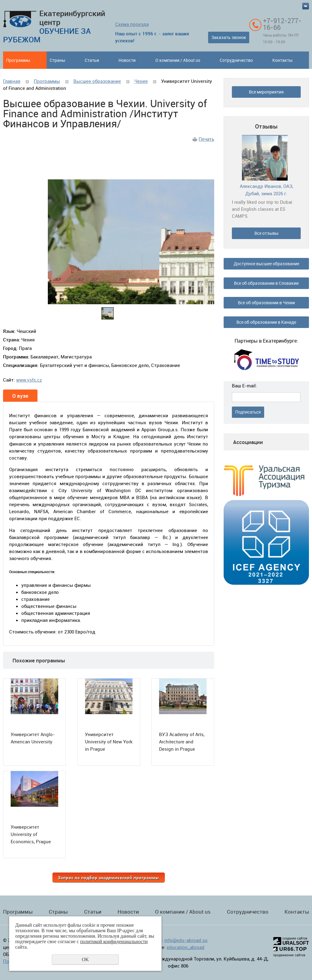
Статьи (92, 60)
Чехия (141, 81)
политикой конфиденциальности (114, 941)
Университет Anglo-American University (33, 738)
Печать (206, 139)
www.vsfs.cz (29, 380)
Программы (18, 60)
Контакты (282, 60)
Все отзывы (266, 233)
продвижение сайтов (289, 955)
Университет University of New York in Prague (109, 742)
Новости (127, 60)
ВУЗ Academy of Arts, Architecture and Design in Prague (182, 742)
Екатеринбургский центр (54, 26)
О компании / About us (178, 60)
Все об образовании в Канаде (266, 322)
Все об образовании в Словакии (266, 283)
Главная (12, 81)
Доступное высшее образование (266, 264)
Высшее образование (97, 81)
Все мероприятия (266, 92)
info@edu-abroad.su (186, 940)
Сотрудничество (236, 60)
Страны (57, 60)
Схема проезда (132, 24)
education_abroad (186, 947)
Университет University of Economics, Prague (31, 834)
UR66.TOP (290, 949)
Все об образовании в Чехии (266, 303)
